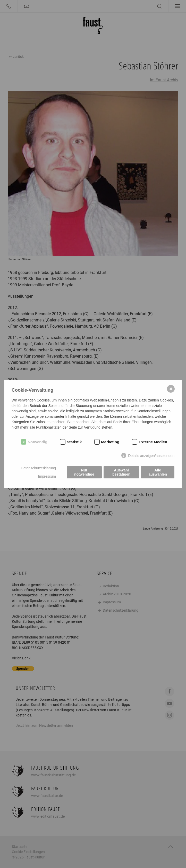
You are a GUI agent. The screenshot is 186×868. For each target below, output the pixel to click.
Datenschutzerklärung (38, 468)
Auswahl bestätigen (121, 472)
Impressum (47, 476)
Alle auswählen (158, 472)
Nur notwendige (84, 472)
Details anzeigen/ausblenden (151, 456)
